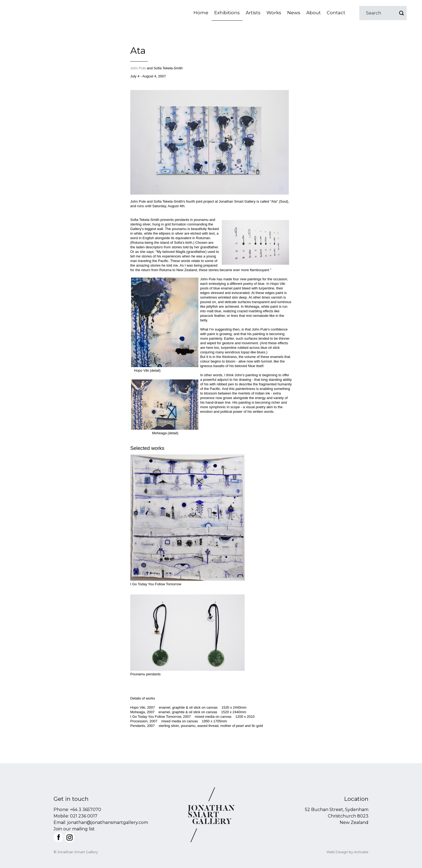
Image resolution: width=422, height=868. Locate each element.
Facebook (58, 837)
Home (201, 13)
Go (401, 13)
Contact (336, 13)
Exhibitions (227, 13)
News (294, 13)
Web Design (337, 852)
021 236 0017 (84, 816)
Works (274, 13)
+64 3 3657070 (86, 810)
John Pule (138, 68)
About (314, 13)
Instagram (69, 837)
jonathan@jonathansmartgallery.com (108, 822)
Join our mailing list (74, 829)
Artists (253, 13)
